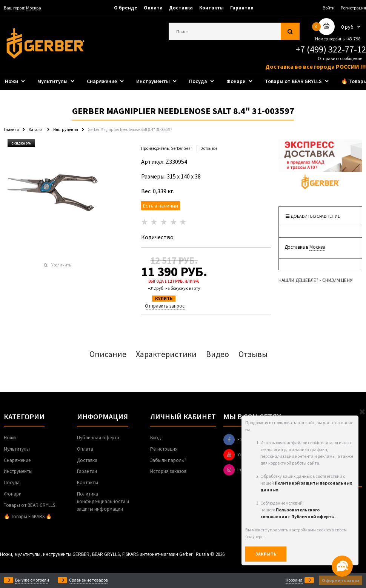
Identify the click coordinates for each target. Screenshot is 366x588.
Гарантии (242, 8)
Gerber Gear (181, 148)
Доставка (181, 8)
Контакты (211, 8)
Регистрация (353, 8)
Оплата (153, 8)
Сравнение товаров (88, 580)
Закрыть (266, 554)
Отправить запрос (165, 306)
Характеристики (166, 354)
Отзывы (253, 354)
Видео (218, 354)
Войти (329, 8)
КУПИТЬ (164, 298)
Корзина (294, 580)
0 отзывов (209, 148)
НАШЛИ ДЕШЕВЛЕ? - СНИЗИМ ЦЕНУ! (316, 280)
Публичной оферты (313, 516)
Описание (108, 354)
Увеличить (61, 265)
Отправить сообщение (340, 58)
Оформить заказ (341, 580)
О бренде (126, 8)
